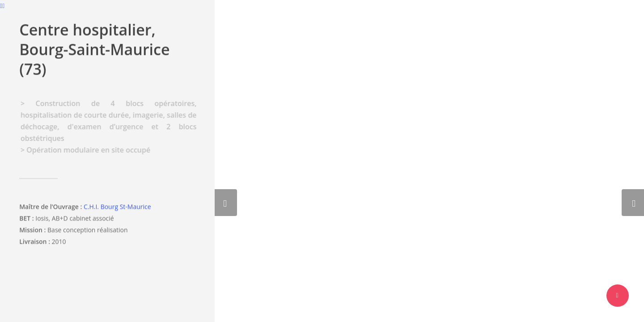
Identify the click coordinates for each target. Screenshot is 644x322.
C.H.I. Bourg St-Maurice (117, 208)
